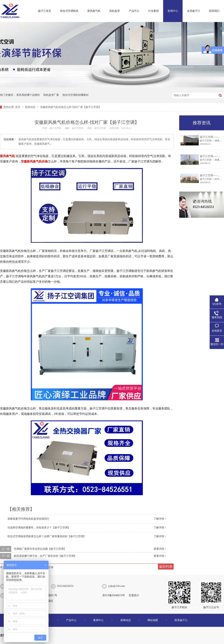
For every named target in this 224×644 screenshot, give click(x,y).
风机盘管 (115, 11)
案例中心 (98, 620)
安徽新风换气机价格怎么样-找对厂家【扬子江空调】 (71, 107)
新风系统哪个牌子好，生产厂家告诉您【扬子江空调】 (45, 556)
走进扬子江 (194, 11)
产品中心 (134, 11)
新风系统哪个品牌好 (28, 95)
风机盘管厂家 (51, 95)
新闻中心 (173, 11)
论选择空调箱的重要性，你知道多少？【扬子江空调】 (39, 528)
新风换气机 (94, 11)
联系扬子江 (181, 620)
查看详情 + (160, 549)
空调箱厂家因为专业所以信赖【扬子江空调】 (40, 549)
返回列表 (166, 567)
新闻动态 (31, 107)
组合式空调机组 (69, 11)
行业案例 (153, 11)
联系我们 (214, 11)
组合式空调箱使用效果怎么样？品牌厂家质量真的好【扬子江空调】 (47, 536)
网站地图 (153, 620)
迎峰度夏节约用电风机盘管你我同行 (28, 519)
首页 (18, 107)
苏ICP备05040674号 (114, 595)
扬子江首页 (45, 11)
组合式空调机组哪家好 (76, 95)
